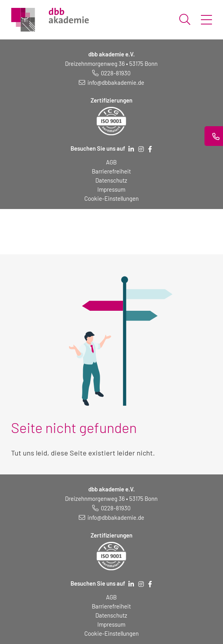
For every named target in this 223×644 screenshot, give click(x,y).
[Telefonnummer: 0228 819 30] (111, 73)
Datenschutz (111, 180)
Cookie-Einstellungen (111, 198)
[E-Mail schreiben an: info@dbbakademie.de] (111, 82)
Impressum (111, 189)
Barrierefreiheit (111, 171)
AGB (111, 162)
